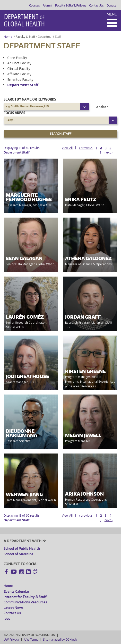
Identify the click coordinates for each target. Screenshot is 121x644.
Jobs (7, 618)
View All (67, 148)
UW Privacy (11, 640)
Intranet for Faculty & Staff (25, 597)
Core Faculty (17, 58)
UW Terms (31, 640)
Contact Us (96, 6)
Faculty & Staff (25, 37)
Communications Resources (25, 602)
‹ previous (86, 148)
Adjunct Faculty (19, 63)
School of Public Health (22, 548)
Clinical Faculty (19, 69)
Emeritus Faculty (20, 79)
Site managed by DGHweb (60, 640)
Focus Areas (14, 113)
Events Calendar (17, 591)
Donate (111, 6)
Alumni (48, 6)
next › (108, 152)
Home (8, 37)
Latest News (14, 608)
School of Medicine (18, 554)
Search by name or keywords (30, 99)
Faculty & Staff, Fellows (71, 6)
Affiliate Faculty (19, 74)
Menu (112, 14)
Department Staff (23, 85)
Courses (35, 6)
